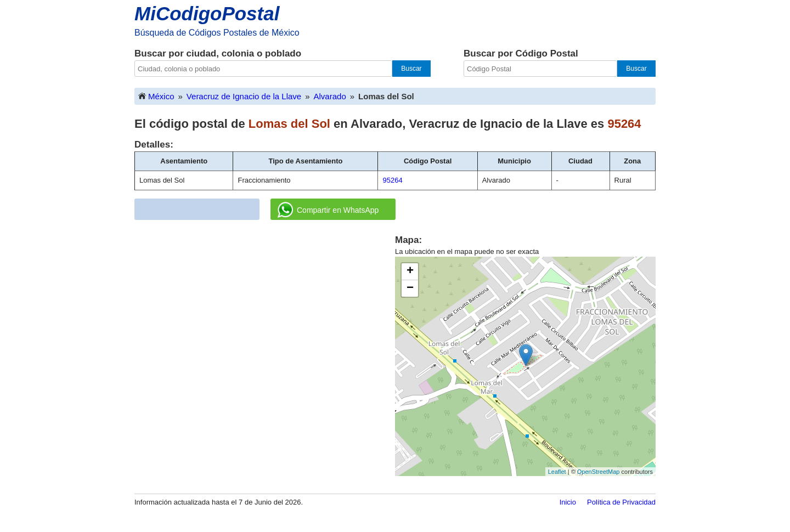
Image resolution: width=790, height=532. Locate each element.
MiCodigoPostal (207, 13)
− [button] (410, 288)
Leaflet (557, 472)
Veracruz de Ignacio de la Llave (244, 96)
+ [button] (410, 271)
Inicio (568, 502)
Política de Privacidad (621, 502)
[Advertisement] (265, 310)
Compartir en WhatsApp (328, 210)
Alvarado (330, 96)
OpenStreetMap (599, 472)
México (156, 96)
